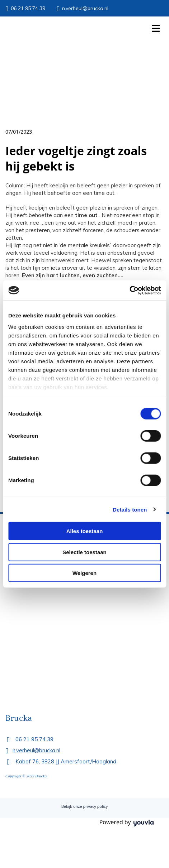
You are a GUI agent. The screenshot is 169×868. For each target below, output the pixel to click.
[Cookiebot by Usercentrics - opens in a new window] (129, 290)
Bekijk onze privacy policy (85, 806)
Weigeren (84, 573)
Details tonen (130, 509)
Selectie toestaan (84, 552)
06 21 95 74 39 (28, 8)
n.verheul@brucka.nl (85, 8)
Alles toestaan (85, 531)
